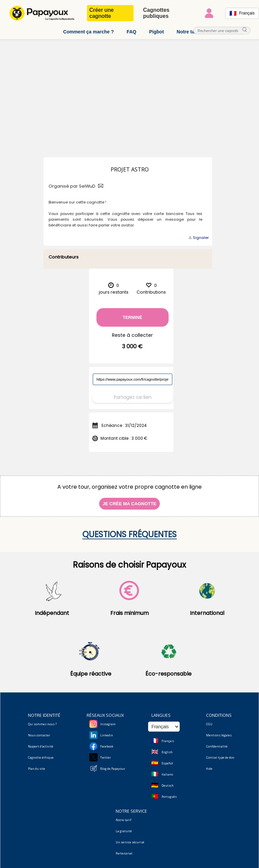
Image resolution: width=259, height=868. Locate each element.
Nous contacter (39, 731)
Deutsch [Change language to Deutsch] (168, 781)
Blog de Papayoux (113, 764)
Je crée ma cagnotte (129, 499)
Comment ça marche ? (88, 32)
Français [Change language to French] (168, 737)
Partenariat (124, 849)
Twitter (106, 753)
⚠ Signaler (199, 238)
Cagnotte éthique (41, 753)
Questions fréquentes (129, 530)
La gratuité (124, 827)
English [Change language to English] (167, 748)
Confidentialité (217, 742)
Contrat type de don (220, 753)
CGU (209, 720)
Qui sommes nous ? (42, 720)
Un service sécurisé (130, 838)
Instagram (108, 720)
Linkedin (107, 731)
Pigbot (156, 32)
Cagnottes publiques (156, 13)
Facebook (107, 742)
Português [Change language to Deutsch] (169, 792)
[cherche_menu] (245, 30)
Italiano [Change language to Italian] (167, 770)
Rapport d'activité (41, 742)
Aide (209, 764)
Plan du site (37, 764)
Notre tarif (188, 32)
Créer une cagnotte (102, 13)
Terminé (133, 317)
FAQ (131, 32)
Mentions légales (219, 731)
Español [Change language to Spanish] (167, 759)
